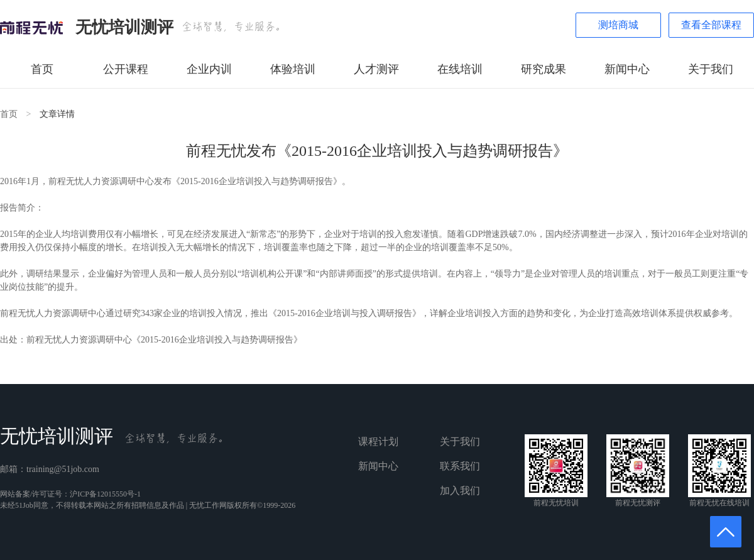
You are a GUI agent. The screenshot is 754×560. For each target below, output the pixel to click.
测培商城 (618, 25)
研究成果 (544, 69)
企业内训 (209, 69)
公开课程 (126, 69)
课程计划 (378, 442)
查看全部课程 (711, 25)
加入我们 (460, 491)
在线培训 (460, 69)
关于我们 (711, 69)
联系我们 (460, 466)
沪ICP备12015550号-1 (105, 494)
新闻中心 (627, 69)
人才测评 (376, 69)
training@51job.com (63, 469)
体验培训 (293, 69)
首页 (42, 69)
